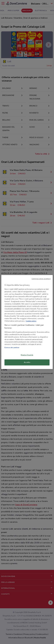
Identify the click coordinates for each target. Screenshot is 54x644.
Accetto (27, 362)
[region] (27, 322)
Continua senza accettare (41, 279)
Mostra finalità (27, 355)
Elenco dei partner (12, 347)
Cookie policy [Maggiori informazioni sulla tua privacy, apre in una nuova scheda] (31, 321)
